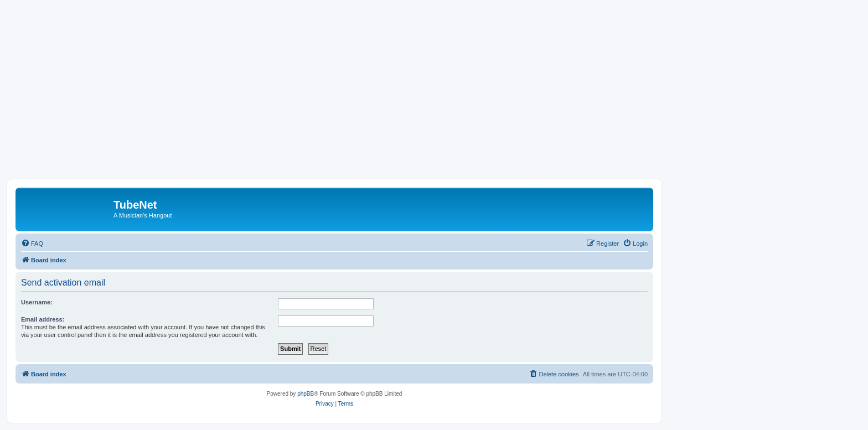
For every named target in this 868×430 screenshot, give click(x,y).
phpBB (306, 394)
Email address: (43, 319)
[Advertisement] (434, 96)
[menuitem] (32, 244)
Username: (37, 302)
